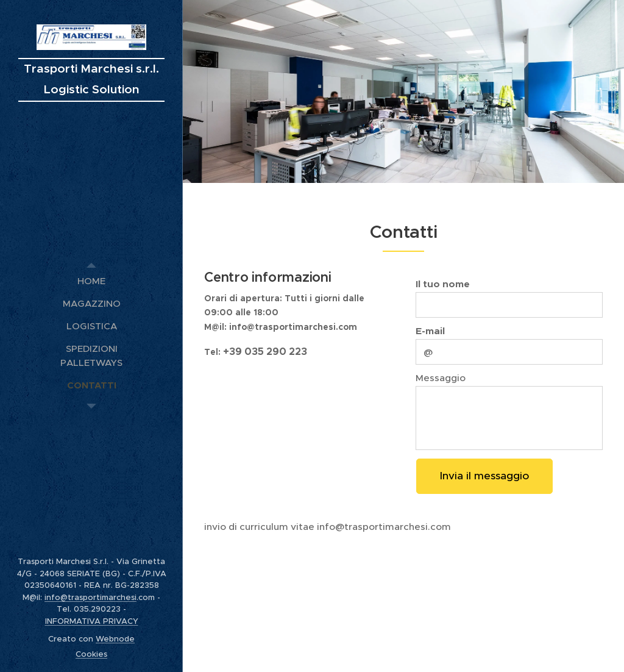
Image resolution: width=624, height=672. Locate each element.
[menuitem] (91, 281)
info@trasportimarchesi (90, 597)
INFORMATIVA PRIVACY (92, 621)
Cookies (91, 654)
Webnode (115, 639)
